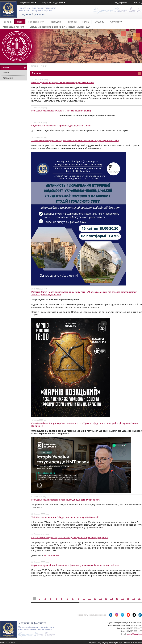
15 (112, 598)
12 (95, 598)
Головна (7, 22)
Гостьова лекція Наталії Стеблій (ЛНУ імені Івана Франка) (61, 111)
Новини (6, 73)
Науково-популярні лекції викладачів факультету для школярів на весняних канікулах (75, 565)
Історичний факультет (33, 14)
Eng (140, 3)
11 (89, 598)
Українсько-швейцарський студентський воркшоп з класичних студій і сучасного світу (75, 140)
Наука (86, 22)
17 (123, 598)
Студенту (99, 22)
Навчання (72, 22)
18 (128, 598)
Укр (135, 3)
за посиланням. (52, 555)
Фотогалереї (8, 78)
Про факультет (36, 22)
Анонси (6, 68)
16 (117, 598)
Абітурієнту (116, 22)
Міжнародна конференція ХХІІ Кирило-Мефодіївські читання (62, 82)
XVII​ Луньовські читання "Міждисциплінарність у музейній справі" (65, 517)
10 (84, 598)
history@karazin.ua (134, 634)
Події (20, 22)
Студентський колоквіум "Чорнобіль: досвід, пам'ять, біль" (61, 126)
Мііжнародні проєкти (13, 27)
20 (139, 598)
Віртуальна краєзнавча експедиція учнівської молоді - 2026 (60, 27)
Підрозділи (55, 22)
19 (134, 598)
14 (106, 598)
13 (101, 598)
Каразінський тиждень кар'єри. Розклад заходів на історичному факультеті (70, 538)
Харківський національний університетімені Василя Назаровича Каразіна (37, 9)
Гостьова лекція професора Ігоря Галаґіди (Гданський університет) (66, 500)
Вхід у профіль (121, 3)
